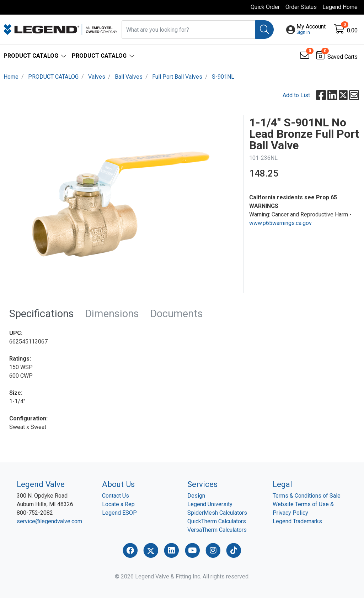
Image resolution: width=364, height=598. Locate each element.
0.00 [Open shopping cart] (352, 30)
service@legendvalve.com (49, 521)
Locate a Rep (118, 504)
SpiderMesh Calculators (217, 513)
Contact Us (116, 496)
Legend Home (340, 7)
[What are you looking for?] (189, 29)
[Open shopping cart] (340, 30)
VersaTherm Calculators (217, 530)
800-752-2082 (35, 513)
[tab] (42, 314)
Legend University (210, 504)
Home (11, 77)
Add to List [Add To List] (296, 95)
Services (202, 484)
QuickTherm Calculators (217, 521)
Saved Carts (342, 57)
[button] (311, 30)
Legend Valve (41, 484)
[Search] (264, 29)
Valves (97, 77)
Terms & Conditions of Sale (307, 496)
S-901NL (223, 77)
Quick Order (265, 7)
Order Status (301, 7)
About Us (118, 484)
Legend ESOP (119, 513)
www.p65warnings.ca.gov (280, 223)
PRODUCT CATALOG (53, 77)
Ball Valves (129, 77)
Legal (282, 484)
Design (196, 496)
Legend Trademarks (297, 521)
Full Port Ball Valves (177, 77)
